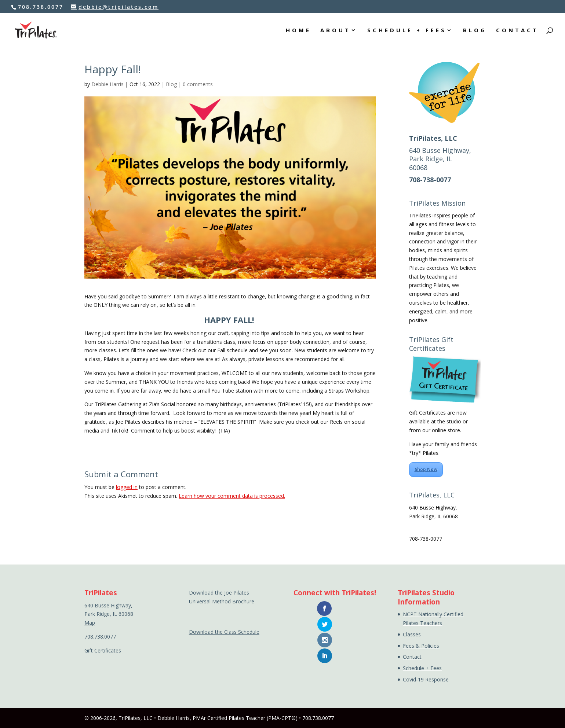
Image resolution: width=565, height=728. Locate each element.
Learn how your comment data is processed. (232, 496)
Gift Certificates (103, 650)
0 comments (198, 84)
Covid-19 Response (426, 679)
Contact (412, 657)
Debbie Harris (107, 84)
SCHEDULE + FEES (406, 32)
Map (414, 525)
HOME (297, 32)
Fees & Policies (421, 646)
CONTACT (517, 32)
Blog (171, 84)
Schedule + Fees (422, 668)
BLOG (475, 32)
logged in (127, 487)
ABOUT (334, 32)
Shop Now (426, 469)
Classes (412, 634)
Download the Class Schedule (224, 632)
